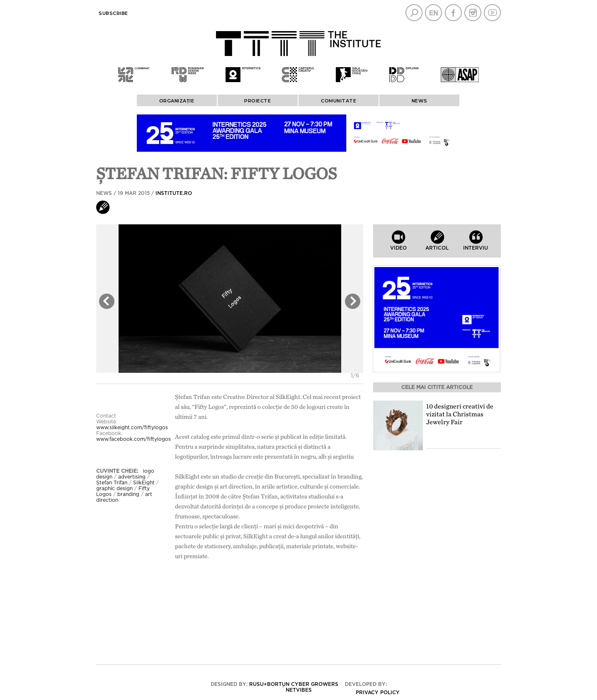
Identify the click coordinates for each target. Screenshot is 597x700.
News (420, 101)
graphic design (114, 489)
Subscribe (113, 13)
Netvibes (299, 690)
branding (128, 494)
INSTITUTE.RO (174, 193)
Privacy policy (378, 693)
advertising (132, 477)
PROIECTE (257, 101)
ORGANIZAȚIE (177, 101)
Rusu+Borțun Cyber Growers (294, 684)
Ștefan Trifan (112, 483)
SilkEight (144, 483)
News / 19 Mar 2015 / (144, 193)
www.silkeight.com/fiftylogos (132, 428)
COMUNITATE (339, 101)
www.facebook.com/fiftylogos (133, 439)
